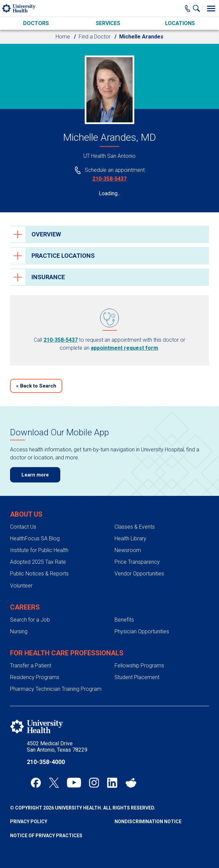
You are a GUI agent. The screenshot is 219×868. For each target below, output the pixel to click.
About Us (26, 514)
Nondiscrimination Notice (148, 822)
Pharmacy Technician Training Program (56, 689)
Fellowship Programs (139, 666)
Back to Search (36, 386)
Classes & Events (135, 527)
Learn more (35, 475)
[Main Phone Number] (188, 8)
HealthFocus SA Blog (35, 538)
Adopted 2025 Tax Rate (38, 562)
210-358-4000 (46, 762)
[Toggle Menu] (211, 8)
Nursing (19, 631)
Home (63, 37)
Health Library (130, 538)
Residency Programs (35, 677)
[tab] (109, 234)
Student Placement (137, 677)
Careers (25, 607)
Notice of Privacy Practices (46, 836)
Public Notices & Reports (39, 574)
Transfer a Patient (31, 666)
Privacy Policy (29, 822)
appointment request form (124, 348)
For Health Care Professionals (67, 653)
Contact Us (23, 527)
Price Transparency (137, 562)
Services (108, 23)
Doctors (36, 23)
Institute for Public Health (39, 550)
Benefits (124, 620)
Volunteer (21, 586)
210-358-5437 (109, 179)
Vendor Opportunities (139, 574)
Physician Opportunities (142, 631)
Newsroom (128, 550)
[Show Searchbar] (198, 8)
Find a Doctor (95, 37)
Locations (180, 23)
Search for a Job (30, 620)
